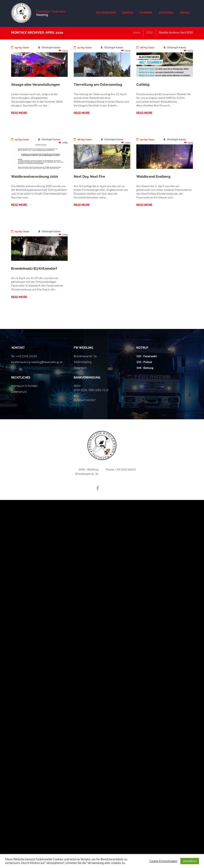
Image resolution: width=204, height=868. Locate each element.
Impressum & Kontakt (24, 386)
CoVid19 (143, 85)
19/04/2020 (20, 48)
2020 (149, 32)
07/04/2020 (20, 140)
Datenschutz (19, 392)
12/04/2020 (83, 48)
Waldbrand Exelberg (153, 176)
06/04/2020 (83, 140)
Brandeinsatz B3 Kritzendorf (34, 268)
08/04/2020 (145, 48)
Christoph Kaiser (49, 48)
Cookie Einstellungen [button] (163, 861)
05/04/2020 (145, 140)
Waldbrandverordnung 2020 (35, 176)
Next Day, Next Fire (89, 176)
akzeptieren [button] (190, 861)
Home (137, 32)
